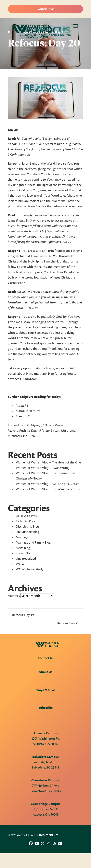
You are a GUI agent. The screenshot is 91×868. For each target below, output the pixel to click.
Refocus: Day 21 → (70, 623)
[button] (31, 843)
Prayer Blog (24, 553)
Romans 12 (23, 416)
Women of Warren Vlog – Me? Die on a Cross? (47, 484)
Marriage (22, 537)
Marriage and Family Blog (33, 543)
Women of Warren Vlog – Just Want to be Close (48, 489)
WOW (20, 564)
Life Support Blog (27, 532)
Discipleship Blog (27, 527)
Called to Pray (25, 521)
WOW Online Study (30, 569)
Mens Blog (23, 548)
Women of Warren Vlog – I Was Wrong (43, 468)
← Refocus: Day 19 (21, 615)
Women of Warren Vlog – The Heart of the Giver (49, 462)
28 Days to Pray (26, 516)
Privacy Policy (47, 835)
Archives (14, 596)
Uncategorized (26, 559)
